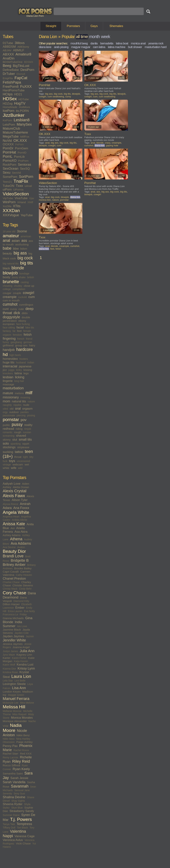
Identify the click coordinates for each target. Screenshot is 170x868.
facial (20, 327)
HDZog (8, 104)
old (12, 409)
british (31, 277)
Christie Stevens (23, 585)
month (94, 37)
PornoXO (10, 160)
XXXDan (11, 211)
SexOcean (11, 168)
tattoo (19, 452)
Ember (20, 608)
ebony (22, 321)
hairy (32, 345)
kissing (28, 370)
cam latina (99, 47)
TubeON (9, 186)
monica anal (138, 43)
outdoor (14, 412)
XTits (17, 206)
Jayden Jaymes (13, 636)
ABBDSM (9, 47)
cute (21, 309)
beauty (7, 253)
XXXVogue (11, 215)
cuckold (22, 297)
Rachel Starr (11, 754)
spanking (16, 444)
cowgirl (28, 293)
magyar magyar (81, 47)
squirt (26, 444)
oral (18, 408)
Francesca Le (10, 614)
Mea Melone (27, 703)
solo (6, 443)
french (21, 339)
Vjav (32, 198)
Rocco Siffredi (11, 765)
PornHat (9, 152)
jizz (5, 370)
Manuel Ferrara (16, 699)
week (106, 37)
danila (94, 43)
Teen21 (7, 182)
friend (29, 339)
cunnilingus (26, 305)
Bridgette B (20, 560)
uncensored (23, 461)
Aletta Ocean (21, 487)
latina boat (122, 43)
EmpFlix (8, 78)
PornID (22, 153)
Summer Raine (11, 815)
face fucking (23, 324)
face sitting (9, 328)
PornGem (22, 148)
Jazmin (30, 636)
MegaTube (11, 136)
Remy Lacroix (11, 757)
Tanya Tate (9, 824)
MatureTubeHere (15, 132)
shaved (21, 436)
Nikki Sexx (9, 739)
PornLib (19, 157)
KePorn (7, 120)
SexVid (16, 173)
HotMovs (24, 107)
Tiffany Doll (9, 828)
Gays (94, 26)
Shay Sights (18, 801)
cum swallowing (56, 97)
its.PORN (22, 111)
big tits (27, 263)
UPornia (18, 189)
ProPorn (23, 161)
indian (31, 362)
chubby (18, 286)
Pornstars (73, 26)
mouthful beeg (79, 43)
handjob (9, 350)
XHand (21, 202)
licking (20, 377)
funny (6, 342)
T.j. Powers (21, 819)
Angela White (16, 512)
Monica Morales (22, 718)
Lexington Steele (14, 684)
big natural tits (11, 264)
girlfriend (8, 345)
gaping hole (112, 145)
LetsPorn (9, 125)
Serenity (7, 794)
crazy (108, 143)
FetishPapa (12, 82)
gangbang (16, 342)
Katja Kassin (21, 661)
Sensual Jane (22, 790)
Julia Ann (27, 651)
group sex (21, 345)
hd (5, 354)
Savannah (20, 786)
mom (6, 401)
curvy (14, 309)
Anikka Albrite (20, 520)
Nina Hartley (23, 739)
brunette (11, 282)
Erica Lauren (15, 611)
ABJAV (7, 50)
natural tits (19, 401)
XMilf (30, 202)
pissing (31, 415)
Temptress (24, 824)
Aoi (13, 528)
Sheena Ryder (13, 804)
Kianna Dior (9, 669)
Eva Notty (29, 611)
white (6, 468)
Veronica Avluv (13, 840)
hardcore (25, 349)
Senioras (25, 164)
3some (22, 231)
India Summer (12, 624)
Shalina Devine (14, 797)
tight (25, 457)
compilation (19, 289)
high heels (15, 355)
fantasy (7, 331)
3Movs (20, 43)
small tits (25, 439)
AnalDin (9, 58)
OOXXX (8, 144)
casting (25, 282)
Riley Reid (21, 761)
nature (31, 401)
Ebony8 (21, 74)
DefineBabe (11, 70)
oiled (5, 409)
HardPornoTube (14, 90)
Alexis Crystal (15, 491)
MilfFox (25, 137)
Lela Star (8, 681)
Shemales (116, 26)
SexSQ (25, 169)
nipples (17, 405)
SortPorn (26, 177)
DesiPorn (27, 70)
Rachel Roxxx (21, 750)
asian (16, 241)
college (7, 289)
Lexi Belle (20, 681)
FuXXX (26, 86)
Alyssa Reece (11, 504)
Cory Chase (14, 593)
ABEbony (23, 47)
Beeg (7, 66)
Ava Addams (21, 543)
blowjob (10, 273)
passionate (9, 415)
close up (29, 286)
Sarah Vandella (14, 782)
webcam (18, 464)
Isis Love (22, 626)
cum (31, 297)
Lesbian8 (22, 120)
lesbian (8, 377)
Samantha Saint (13, 773)
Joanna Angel (21, 647)
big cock (25, 258)
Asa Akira (21, 532)
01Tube (8, 43)
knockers (8, 373)
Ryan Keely (21, 769)
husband (21, 362)
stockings (9, 447)
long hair (19, 381)
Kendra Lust (25, 665)
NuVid (7, 141)
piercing (21, 415)
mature (8, 393)
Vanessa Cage (24, 836)
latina (18, 373)
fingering (9, 338)
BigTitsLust (21, 66)
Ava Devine (9, 547)
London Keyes (12, 692)
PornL (8, 156)
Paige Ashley (24, 742)
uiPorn (7, 189)
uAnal (28, 186)
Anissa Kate (14, 524)
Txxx (20, 186)
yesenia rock (156, 43)
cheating (8, 286)
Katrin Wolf (9, 665)
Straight (51, 26)
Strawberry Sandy (22, 811)
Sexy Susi (19, 794)
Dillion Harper (11, 604)
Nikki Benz (23, 735)
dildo (25, 313)
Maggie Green (16, 695)
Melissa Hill (14, 707)
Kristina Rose (10, 672)
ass (24, 241)
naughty (7, 405)
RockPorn (10, 165)
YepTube (27, 215)
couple (17, 293)
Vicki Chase (23, 843)
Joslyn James (10, 651)
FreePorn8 (11, 87)
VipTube (8, 198)
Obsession (9, 742)
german (28, 342)
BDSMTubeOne (13, 62)
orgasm (27, 409)
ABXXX (8, 54)
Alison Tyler (20, 500)
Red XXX (26, 754)
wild (20, 468)
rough (18, 432)
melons (19, 393)
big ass (20, 253)
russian (27, 432)
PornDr (8, 148)
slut (15, 440)
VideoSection (16, 194)
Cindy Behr (25, 589)
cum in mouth (11, 300)
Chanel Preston (14, 578)
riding (19, 429)
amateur (11, 236)
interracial (10, 366)
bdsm (24, 249)
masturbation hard (155, 47)
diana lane (45, 47)
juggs (11, 370)
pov (24, 420)
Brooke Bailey (23, 568)
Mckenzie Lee (11, 703)
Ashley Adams (12, 535)
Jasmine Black (12, 630)
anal (6, 241)
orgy (5, 412)
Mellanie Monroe (12, 711)
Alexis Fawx (14, 496)
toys (12, 461)
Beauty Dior (14, 551)
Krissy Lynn (26, 668)
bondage (24, 274)
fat (14, 331)
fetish (28, 334)
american (26, 236)
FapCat (21, 78)
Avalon (21, 547)
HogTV (20, 103)
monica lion (45, 200)
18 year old (9, 231)
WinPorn (9, 202)
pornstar (11, 420)
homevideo (10, 359)
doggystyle (11, 317)
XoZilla (7, 206)
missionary (11, 397)
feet (19, 331)
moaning (25, 397)
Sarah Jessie (19, 778)
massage (8, 384)
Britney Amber (14, 565)
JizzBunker (14, 115)
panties (25, 412)
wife (14, 468)
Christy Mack (10, 589)
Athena (16, 539)
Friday (23, 614)
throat (18, 457)
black (6, 268)
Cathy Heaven (24, 575)
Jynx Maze (9, 655)
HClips (8, 94)
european (9, 324)
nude (26, 405)
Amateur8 (23, 54)
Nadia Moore (12, 728)
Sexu (7, 172)
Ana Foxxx (21, 508)
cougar (7, 293)
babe (7, 248)
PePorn (20, 144)
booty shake (19, 277)
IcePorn (9, 111)
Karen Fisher (19, 658)
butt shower (135, 47)
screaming (9, 436)
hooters (24, 359)
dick (17, 313)
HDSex (10, 99)
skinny (7, 440)
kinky (19, 370)
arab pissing (61, 47)
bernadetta (107, 43)
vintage (7, 465)
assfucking (22, 244)
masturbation (13, 388)
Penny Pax (10, 746)
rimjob (28, 429)
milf (29, 393)
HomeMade (10, 107)
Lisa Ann (19, 688)
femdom (18, 335)
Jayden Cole (22, 633)
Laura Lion (21, 676)
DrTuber (9, 74)
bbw (16, 249)
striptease (23, 447)
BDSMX (29, 62)
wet (27, 464)
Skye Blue (17, 808)
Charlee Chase (11, 582)
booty (7, 277)
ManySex (24, 124)
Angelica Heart (11, 517)
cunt (6, 309)
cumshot (10, 304)
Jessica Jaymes (13, 644)
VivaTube (21, 198)
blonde (18, 268)
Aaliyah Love (12, 484)
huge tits (9, 362)
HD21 (18, 94)
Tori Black (22, 828)
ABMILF (19, 50)
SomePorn (10, 177)
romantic (8, 432)
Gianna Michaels (13, 618)
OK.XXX (20, 140)
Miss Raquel (19, 714)
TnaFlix (21, 181)
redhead (8, 429)
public (6, 425)
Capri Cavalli (11, 572)
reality (28, 425)
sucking (8, 452)
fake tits (30, 328)
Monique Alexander (15, 721)
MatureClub (11, 128)
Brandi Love (13, 556)
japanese (25, 366)
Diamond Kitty (21, 601)
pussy (17, 424)
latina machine (117, 47)
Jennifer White (14, 640)
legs (26, 373)
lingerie (8, 381)
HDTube (24, 99)
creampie (10, 297)
